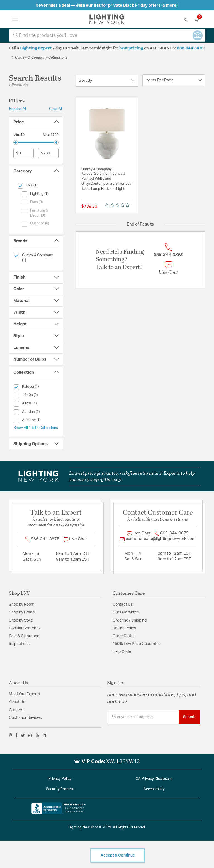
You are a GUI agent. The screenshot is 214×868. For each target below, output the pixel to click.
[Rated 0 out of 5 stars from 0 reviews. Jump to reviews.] (119, 205)
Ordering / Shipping (130, 620)
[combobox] (107, 35)
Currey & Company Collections (39, 57)
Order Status (124, 636)
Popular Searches (25, 628)
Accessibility (154, 789)
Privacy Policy (60, 779)
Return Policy (124, 628)
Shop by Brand (22, 612)
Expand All (18, 109)
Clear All (56, 109)
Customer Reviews (25, 718)
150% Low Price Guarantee (137, 644)
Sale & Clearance (24, 636)
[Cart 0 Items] (200, 20)
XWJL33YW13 (123, 762)
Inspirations (19, 644)
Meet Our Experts (24, 694)
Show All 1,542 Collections (36, 428)
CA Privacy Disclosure (154, 779)
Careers (16, 710)
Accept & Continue (118, 855)
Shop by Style (21, 620)
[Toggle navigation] (15, 19)
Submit (189, 717)
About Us (17, 702)
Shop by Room (22, 605)
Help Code (122, 652)
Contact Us (123, 605)
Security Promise (60, 789)
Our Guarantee (126, 612)
